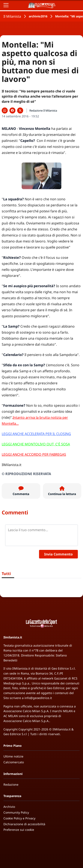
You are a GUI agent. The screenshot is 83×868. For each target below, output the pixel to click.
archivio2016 (38, 16)
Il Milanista (12, 16)
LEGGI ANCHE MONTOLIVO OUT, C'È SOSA (36, 444)
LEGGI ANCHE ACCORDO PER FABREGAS (34, 454)
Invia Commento (58, 554)
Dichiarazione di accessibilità (24, 824)
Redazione (11, 784)
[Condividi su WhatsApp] (5, 110)
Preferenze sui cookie (19, 830)
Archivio (9, 807)
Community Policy (16, 812)
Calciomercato (14, 762)
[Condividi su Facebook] (12, 110)
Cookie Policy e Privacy (19, 818)
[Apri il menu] (6, 5)
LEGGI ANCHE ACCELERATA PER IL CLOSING (36, 434)
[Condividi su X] (20, 110)
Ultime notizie (13, 756)
